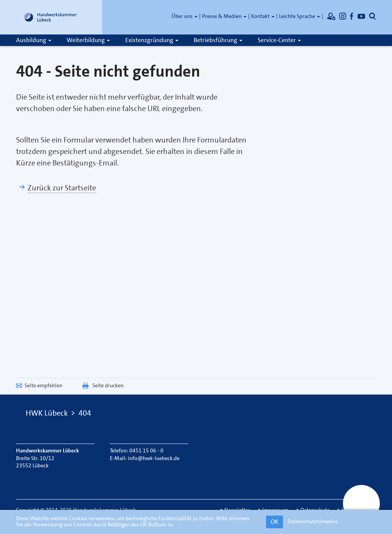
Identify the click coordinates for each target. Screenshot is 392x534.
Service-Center (279, 40)
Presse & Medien (224, 16)
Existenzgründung (152, 40)
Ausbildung (34, 40)
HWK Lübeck (47, 413)
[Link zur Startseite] (51, 17)
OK (274, 522)
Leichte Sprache (300, 16)
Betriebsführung (218, 40)
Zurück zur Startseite (62, 188)
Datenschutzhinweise (313, 521)
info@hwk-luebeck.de (154, 458)
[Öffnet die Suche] (372, 16)
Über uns (185, 16)
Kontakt (263, 16)
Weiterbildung (88, 40)
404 (85, 413)
